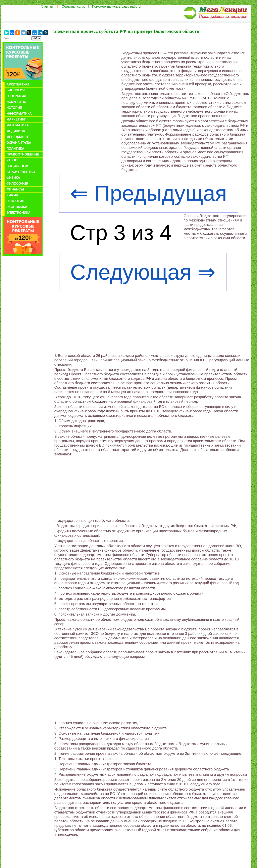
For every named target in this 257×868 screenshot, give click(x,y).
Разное (13, 160)
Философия (17, 184)
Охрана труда (19, 143)
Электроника (18, 213)
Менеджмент (18, 137)
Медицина (16, 131)
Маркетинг (16, 119)
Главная (47, 7)
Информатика (19, 114)
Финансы (15, 189)
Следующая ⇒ (143, 272)
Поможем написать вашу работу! (117, 7)
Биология (16, 90)
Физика (13, 178)
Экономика (17, 207)
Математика (18, 125)
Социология (18, 166)
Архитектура (18, 84)
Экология (15, 201)
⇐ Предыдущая (148, 193)
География (16, 96)
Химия (12, 195)
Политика (15, 149)
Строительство (21, 172)
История (14, 108)
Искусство (16, 102)
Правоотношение (23, 154)
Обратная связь (73, 7)
